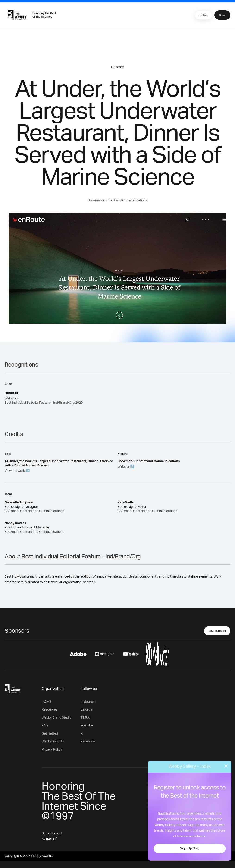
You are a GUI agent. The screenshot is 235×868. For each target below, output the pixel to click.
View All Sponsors (217, 631)
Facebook (88, 742)
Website (124, 467)
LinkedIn (87, 710)
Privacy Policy (52, 750)
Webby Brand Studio (56, 718)
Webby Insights (53, 742)
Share (222, 15)
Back (203, 15)
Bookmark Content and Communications (117, 201)
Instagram (88, 702)
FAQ (45, 726)
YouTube (87, 726)
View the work (15, 471)
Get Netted (50, 734)
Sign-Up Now (190, 849)
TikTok (85, 718)
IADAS (46, 702)
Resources (50, 710)
